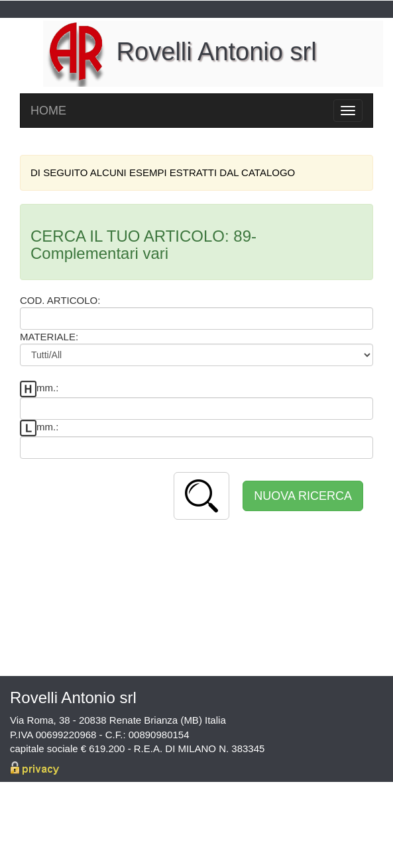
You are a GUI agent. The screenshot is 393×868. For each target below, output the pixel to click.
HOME (48, 111)
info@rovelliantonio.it (321, 819)
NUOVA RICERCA (303, 496)
